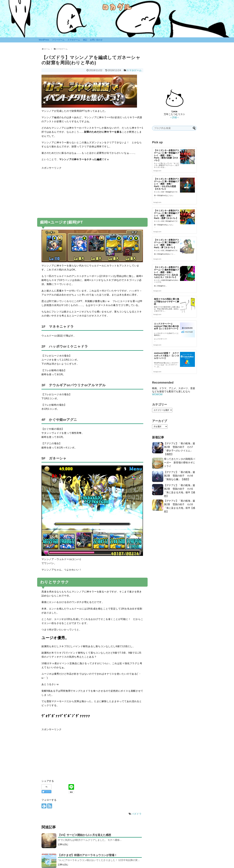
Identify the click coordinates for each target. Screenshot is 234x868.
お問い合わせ (96, 40)
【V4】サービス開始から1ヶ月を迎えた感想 (84, 835)
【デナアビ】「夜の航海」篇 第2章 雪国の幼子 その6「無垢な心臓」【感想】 (181, 476)
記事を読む (63, 844)
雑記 (85, 40)
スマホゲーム (74, 40)
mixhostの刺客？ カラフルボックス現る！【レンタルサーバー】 (167, 356)
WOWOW (157, 394)
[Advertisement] (92, 191)
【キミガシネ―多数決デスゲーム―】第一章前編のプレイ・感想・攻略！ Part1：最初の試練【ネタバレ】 (167, 155)
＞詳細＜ (174, 117)
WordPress (44, 40)
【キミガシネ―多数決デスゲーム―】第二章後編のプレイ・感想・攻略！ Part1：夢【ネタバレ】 (167, 244)
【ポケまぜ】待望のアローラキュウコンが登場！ (87, 855)
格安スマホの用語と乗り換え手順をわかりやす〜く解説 (167, 302)
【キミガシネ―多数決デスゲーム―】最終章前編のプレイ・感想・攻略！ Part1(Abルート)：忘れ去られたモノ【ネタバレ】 (167, 272)
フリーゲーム (58, 40)
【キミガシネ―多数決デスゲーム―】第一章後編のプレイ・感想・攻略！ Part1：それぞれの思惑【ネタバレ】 (167, 184)
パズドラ (137, 814)
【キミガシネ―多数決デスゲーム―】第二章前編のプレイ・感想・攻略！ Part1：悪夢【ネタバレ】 (167, 214)
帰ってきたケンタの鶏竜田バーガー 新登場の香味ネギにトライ (180, 463)
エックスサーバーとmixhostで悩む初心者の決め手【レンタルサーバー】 (167, 326)
